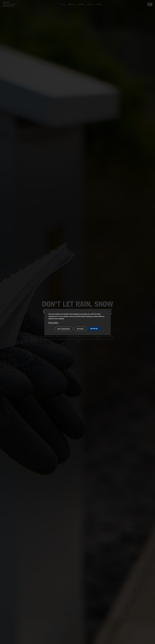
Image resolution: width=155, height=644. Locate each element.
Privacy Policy (53, 323)
